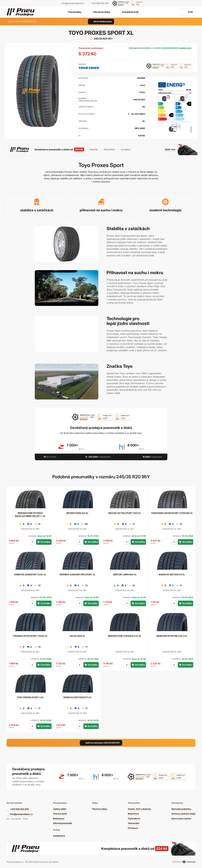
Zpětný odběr (60, 808)
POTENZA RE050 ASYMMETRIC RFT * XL (30, 514)
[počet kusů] (32, 542)
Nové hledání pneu (101, 21)
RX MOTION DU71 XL (77, 697)
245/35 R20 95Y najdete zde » (177, 48)
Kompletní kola (131, 12)
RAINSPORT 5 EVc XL (30, 574)
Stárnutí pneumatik (62, 823)
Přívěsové (132, 827)
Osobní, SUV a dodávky (139, 808)
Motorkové (133, 813)
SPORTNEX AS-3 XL (172, 635)
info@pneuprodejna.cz (73, 3)
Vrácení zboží (60, 813)
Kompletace (59, 835)
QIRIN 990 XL (125, 574)
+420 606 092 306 (20, 808)
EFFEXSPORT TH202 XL (30, 635)
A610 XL (77, 635)
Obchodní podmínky (181, 808)
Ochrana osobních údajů (183, 813)
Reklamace (58, 818)
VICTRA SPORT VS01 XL (125, 512)
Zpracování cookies (181, 818)
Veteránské (133, 823)
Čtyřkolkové (134, 818)
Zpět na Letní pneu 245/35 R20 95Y (101, 742)
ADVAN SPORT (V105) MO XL (172, 512)
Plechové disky (102, 12)
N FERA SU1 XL (77, 512)
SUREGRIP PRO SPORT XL (77, 574)
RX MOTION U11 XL (172, 574)
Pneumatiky (74, 12)
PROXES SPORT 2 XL (30, 697)
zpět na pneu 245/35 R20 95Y (21, 21)
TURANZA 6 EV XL (125, 635)
